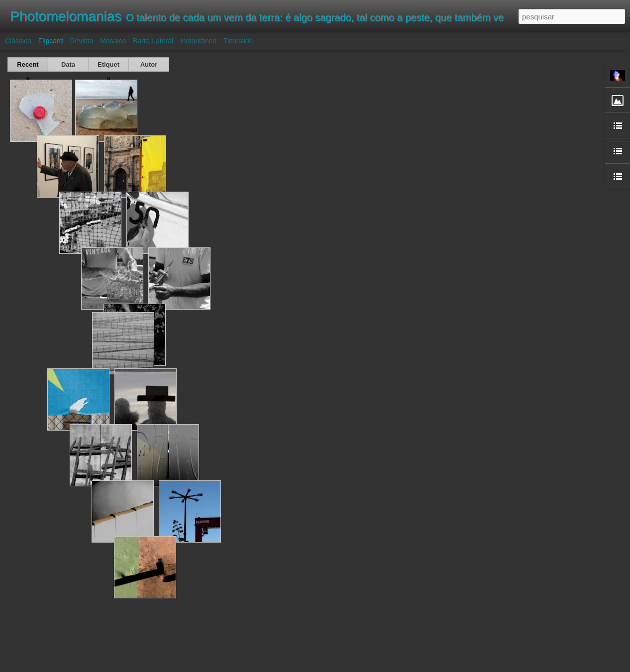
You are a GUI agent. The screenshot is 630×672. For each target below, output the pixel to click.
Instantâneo (198, 41)
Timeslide (238, 41)
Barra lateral (153, 41)
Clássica (18, 41)
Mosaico (113, 41)
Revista (81, 41)
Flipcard (51, 41)
